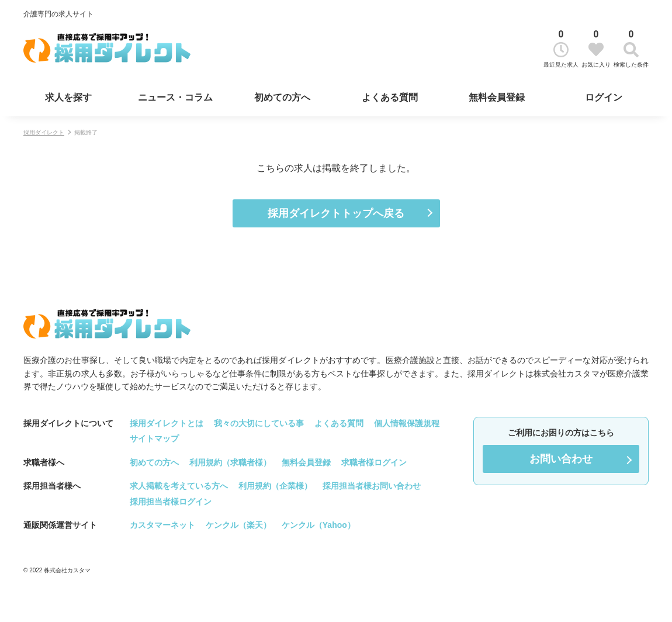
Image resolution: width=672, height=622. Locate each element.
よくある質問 (390, 97)
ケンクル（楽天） (238, 525)
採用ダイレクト (44, 132)
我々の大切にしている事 (259, 423)
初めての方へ (282, 97)
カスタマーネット (162, 525)
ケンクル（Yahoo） (318, 525)
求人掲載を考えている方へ (179, 486)
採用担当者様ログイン (171, 502)
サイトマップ (154, 438)
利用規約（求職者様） (230, 462)
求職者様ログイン (374, 462)
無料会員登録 (497, 97)
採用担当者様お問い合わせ (372, 486)
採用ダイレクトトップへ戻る (336, 213)
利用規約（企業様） (275, 486)
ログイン (604, 97)
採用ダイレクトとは (167, 423)
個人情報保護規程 (407, 423)
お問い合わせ (561, 459)
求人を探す (68, 97)
